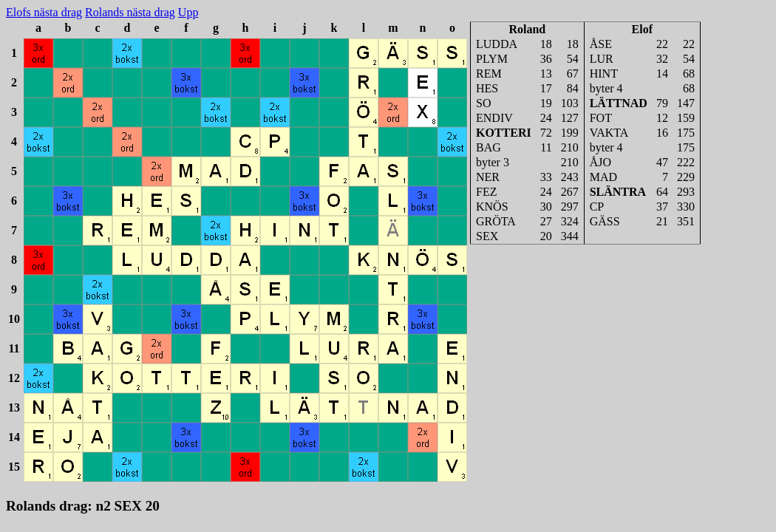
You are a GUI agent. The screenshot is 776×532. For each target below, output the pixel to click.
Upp (188, 12)
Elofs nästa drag (44, 12)
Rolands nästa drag (130, 12)
